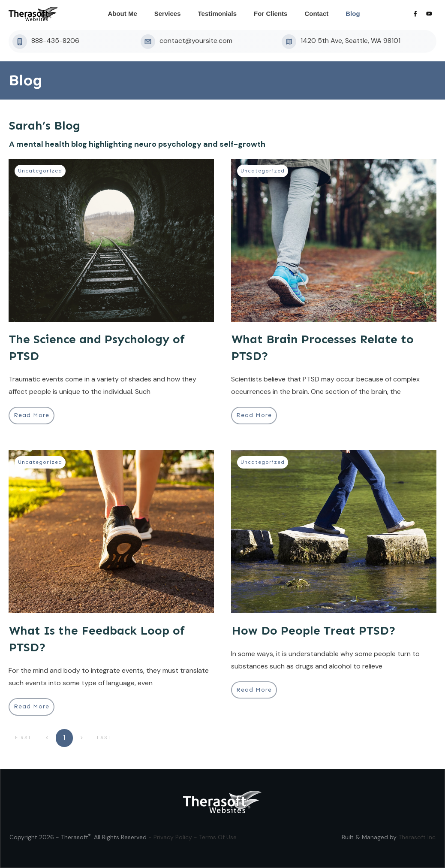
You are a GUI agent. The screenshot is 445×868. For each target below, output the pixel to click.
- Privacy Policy (171, 837)
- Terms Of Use (215, 837)
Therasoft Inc (417, 837)
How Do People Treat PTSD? (314, 631)
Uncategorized (40, 171)
